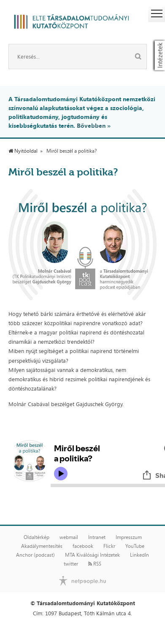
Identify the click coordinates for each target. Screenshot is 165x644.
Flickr (109, 546)
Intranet (97, 537)
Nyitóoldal (23, 151)
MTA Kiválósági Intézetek (92, 555)
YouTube (135, 546)
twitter (71, 564)
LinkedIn (139, 555)
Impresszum (129, 537)
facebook (83, 546)
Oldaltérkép (37, 537)
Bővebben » (94, 125)
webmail (69, 537)
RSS (95, 564)
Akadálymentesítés (42, 546)
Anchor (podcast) (35, 555)
